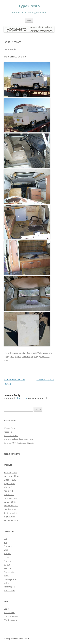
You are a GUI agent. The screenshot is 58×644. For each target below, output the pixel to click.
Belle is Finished (11, 436)
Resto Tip (8, 432)
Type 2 (18, 357)
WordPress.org (11, 620)
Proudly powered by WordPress (17, 638)
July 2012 (8, 487)
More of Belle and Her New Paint (19, 439)
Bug (5, 539)
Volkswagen (43, 353)
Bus (28, 353)
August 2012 (9, 483)
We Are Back (9, 428)
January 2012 (10, 502)
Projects (7, 561)
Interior (7, 554)
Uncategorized (10, 579)
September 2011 (11, 513)
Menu (29, 20)
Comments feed (11, 616)
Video (6, 583)
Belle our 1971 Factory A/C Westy (19, 443)
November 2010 (11, 520)
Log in (6, 609)
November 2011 (11, 506)
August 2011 (9, 517)
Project (7, 557)
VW (35, 357)
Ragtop (7, 565)
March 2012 (9, 495)
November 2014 (11, 476)
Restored (8, 568)
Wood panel (9, 590)
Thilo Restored (45, 380)
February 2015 (10, 472)
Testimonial (9, 572)
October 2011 (10, 509)
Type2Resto (29, 6)
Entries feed (9, 613)
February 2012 (10, 498)
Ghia (6, 550)
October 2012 (10, 480)
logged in (22, 398)
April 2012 (8, 491)
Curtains (8, 546)
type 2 (34, 353)
